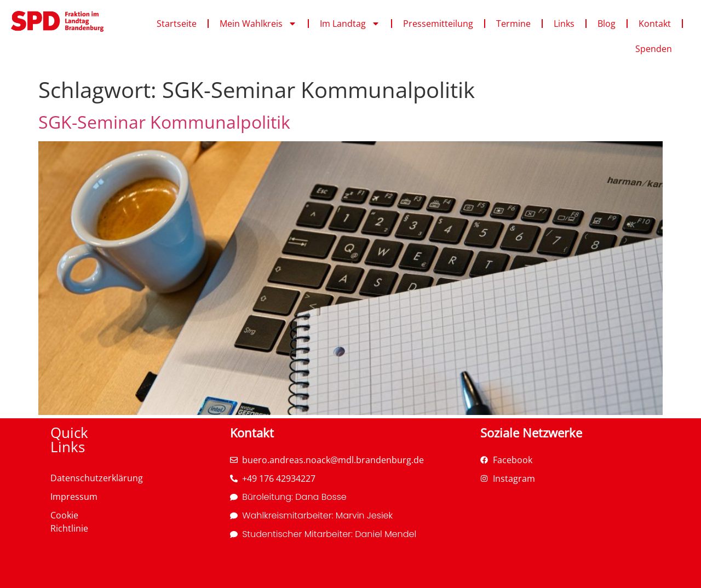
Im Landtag (350, 24)
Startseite (177, 24)
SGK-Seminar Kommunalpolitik (164, 122)
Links (564, 24)
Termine (513, 24)
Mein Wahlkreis (258, 24)
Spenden (654, 49)
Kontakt (655, 24)
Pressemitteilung (438, 24)
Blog (607, 24)
